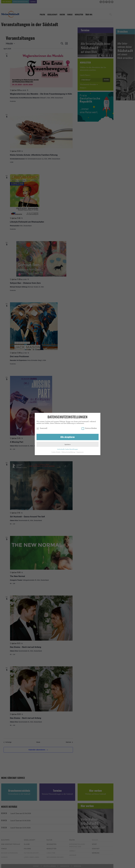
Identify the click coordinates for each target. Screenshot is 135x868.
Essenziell (42, 427)
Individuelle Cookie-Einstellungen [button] (68, 448)
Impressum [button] (80, 451)
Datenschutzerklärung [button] (69, 451)
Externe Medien (89, 427)
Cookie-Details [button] (56, 451)
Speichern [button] (68, 443)
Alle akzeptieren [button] (67, 436)
